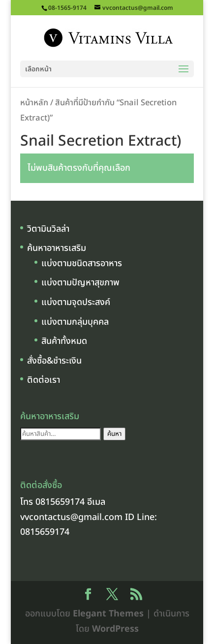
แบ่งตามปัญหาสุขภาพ (80, 283)
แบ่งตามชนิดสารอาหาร (82, 263)
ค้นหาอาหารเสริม (57, 248)
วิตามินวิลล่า (48, 229)
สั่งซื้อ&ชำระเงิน (54, 361)
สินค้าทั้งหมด (64, 341)
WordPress (115, 629)
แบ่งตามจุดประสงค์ (76, 302)
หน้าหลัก (34, 103)
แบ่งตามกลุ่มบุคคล (75, 322)
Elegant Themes (108, 614)
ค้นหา (114, 434)
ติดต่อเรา (44, 380)
